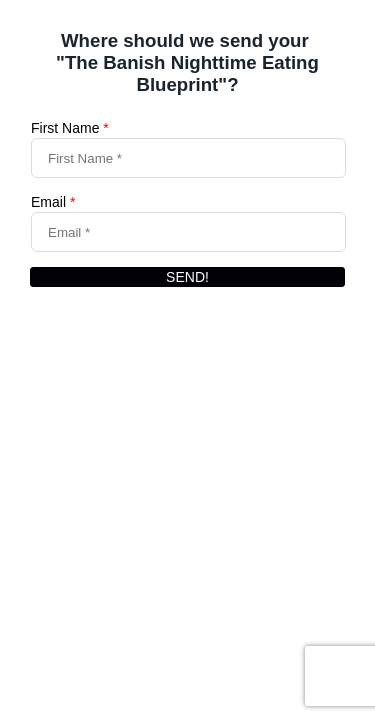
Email (53, 202)
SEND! (187, 277)
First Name (70, 128)
